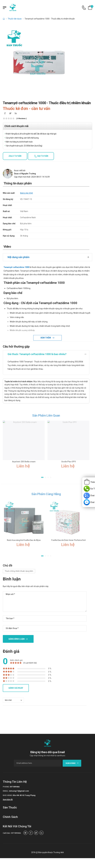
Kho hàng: (8, 795)
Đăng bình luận (17, 639)
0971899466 (15, 787)
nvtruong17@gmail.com (19, 791)
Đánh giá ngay (16, 688)
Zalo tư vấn (15, 156)
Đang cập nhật (26, 193)
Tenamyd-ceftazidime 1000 (16, 267)
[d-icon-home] (4, 19)
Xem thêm (46, 338)
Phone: (6, 787)
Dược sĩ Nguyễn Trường (25, 174)
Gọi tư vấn (43, 156)
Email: (6, 791)
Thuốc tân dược (15, 19)
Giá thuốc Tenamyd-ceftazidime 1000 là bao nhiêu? (37, 354)
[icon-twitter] (10, 114)
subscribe (72, 763)
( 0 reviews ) (21, 119)
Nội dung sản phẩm (18, 257)
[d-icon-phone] (84, 8)
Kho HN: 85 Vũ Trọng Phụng (24, 795)
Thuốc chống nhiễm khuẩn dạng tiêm (19, 571)
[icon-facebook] (5, 114)
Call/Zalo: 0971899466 (12, 833)
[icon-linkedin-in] (16, 114)
